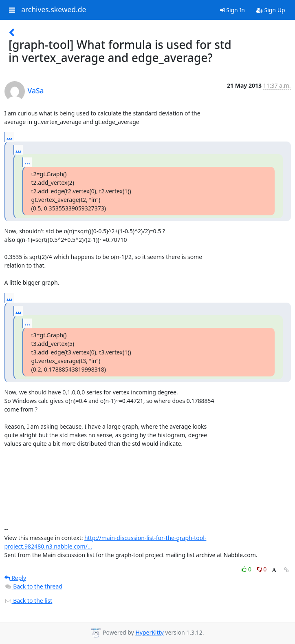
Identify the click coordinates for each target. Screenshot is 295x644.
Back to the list (29, 601)
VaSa (36, 91)
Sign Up (271, 10)
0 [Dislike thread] (262, 569)
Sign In (232, 10)
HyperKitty (149, 632)
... (10, 137)
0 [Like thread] (247, 569)
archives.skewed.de (54, 10)
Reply (15, 578)
